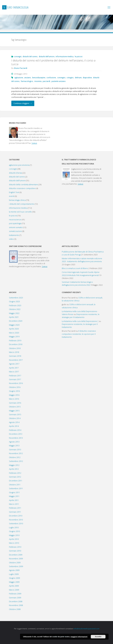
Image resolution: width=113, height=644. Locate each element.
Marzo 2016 (14, 399)
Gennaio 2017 (15, 379)
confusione (51, 78)
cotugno (70, 78)
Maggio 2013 (14, 446)
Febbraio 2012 (15, 473)
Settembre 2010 (16, 524)
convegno (61, 78)
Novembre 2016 (16, 383)
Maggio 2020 (14, 325)
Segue (34, 143)
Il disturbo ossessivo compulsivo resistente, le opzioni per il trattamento (79, 334)
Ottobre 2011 (15, 485)
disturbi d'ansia (15, 173)
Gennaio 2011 (15, 512)
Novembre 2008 (16, 605)
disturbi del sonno (30, 57)
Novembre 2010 (16, 520)
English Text (14, 192)
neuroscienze (15, 220)
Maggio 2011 (14, 496)
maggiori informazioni (79, 637)
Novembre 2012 (16, 453)
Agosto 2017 (14, 364)
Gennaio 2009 (15, 598)
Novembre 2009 (16, 559)
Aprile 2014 (14, 426)
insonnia (38, 81)
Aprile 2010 (14, 539)
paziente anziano (59, 81)
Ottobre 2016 (15, 387)
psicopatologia (15, 223)
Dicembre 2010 (16, 516)
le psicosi (79, 57)
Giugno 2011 (14, 492)
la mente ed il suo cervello (20, 212)
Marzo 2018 (14, 352)
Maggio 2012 (14, 465)
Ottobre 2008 (15, 609)
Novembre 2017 (16, 360)
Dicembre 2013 (16, 434)
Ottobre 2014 (15, 418)
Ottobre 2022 (15, 309)
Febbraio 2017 (15, 376)
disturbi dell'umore (47, 57)
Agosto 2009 (14, 570)
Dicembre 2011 (16, 481)
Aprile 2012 (14, 469)
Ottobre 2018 (15, 348)
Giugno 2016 (14, 391)
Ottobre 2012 (15, 457)
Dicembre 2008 (16, 601)
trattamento (14, 235)
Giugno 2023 (14, 302)
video (11, 239)
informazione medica (65, 57)
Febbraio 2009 (15, 594)
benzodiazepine (39, 78)
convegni (18, 57)
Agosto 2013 (14, 442)
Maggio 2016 (14, 395)
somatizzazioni (15, 231)
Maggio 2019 (14, 337)
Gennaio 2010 (15, 551)
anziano (28, 78)
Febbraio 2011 (15, 508)
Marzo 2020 (14, 333)
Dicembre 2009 (16, 555)
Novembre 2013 (16, 438)
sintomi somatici (16, 227)
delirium (78, 78)
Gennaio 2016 (15, 403)
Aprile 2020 (14, 329)
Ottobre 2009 (15, 563)
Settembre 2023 (16, 298)
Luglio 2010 (14, 528)
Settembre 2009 (16, 566)
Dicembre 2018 (16, 344)
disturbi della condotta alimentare (23, 185)
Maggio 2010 (14, 535)
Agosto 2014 (14, 422)
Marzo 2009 (14, 590)
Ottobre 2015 (15, 407)
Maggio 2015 (14, 411)
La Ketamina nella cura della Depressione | (80, 321)
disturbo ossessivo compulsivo (22, 188)
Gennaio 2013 (15, 450)
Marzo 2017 (14, 372)
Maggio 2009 (14, 582)
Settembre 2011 (16, 488)
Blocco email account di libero (75, 268)
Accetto (98, 637)
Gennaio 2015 (15, 415)
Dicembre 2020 (16, 321)
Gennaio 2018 (15, 356)
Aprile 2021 (14, 317)
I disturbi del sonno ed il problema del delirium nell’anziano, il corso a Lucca (53, 62)
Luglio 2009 (14, 574)
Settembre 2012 (16, 461)
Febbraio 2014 (15, 430)
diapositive (87, 78)
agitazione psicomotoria (19, 165)
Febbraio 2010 (15, 547)
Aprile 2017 (14, 368)
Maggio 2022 (14, 313)
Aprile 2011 (14, 500)
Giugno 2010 (14, 531)
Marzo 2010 (14, 543)
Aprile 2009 (14, 586)
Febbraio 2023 (15, 305)
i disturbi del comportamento (22, 204)
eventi (12, 196)
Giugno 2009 (14, 578)
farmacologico (27, 81)
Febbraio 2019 (15, 341)
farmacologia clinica (17, 200)
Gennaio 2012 (15, 477)
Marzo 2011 (14, 504)
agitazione (19, 78)
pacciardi (46, 81)
